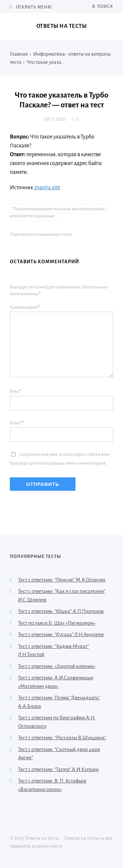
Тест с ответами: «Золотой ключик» (57, 666)
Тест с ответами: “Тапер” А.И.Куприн (58, 769)
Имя (16, 391)
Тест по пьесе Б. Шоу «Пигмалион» (57, 623)
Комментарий (25, 307)
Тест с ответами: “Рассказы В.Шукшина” (62, 738)
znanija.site (47, 188)
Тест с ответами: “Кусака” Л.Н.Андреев (61, 634)
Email (17, 423)
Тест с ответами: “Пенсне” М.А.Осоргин (62, 580)
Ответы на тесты (62, 26)
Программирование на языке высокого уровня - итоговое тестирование (58, 212)
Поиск (103, 7)
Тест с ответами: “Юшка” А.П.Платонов (61, 611)
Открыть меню (33, 7)
